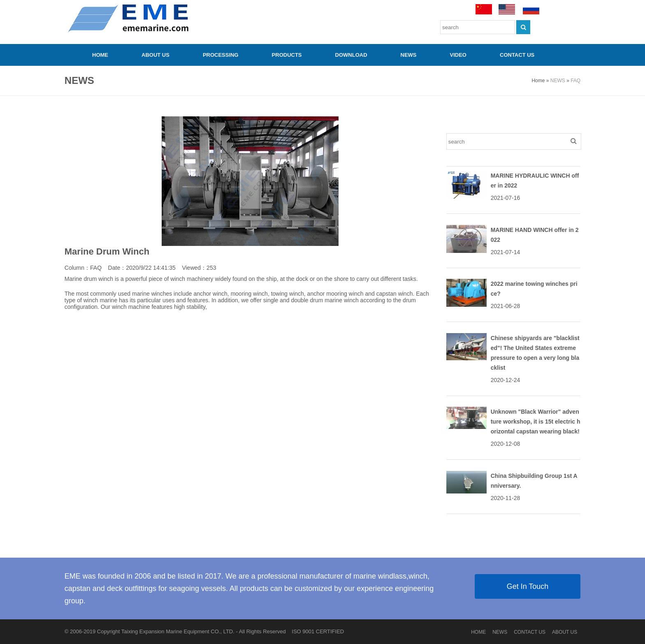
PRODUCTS (287, 55)
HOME (100, 55)
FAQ (575, 81)
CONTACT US (517, 55)
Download (351, 55)
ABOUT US (155, 55)
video (458, 55)
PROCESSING (221, 55)
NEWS (409, 55)
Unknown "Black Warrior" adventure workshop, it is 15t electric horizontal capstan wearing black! (536, 422)
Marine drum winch (89, 279)
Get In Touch (528, 586)
